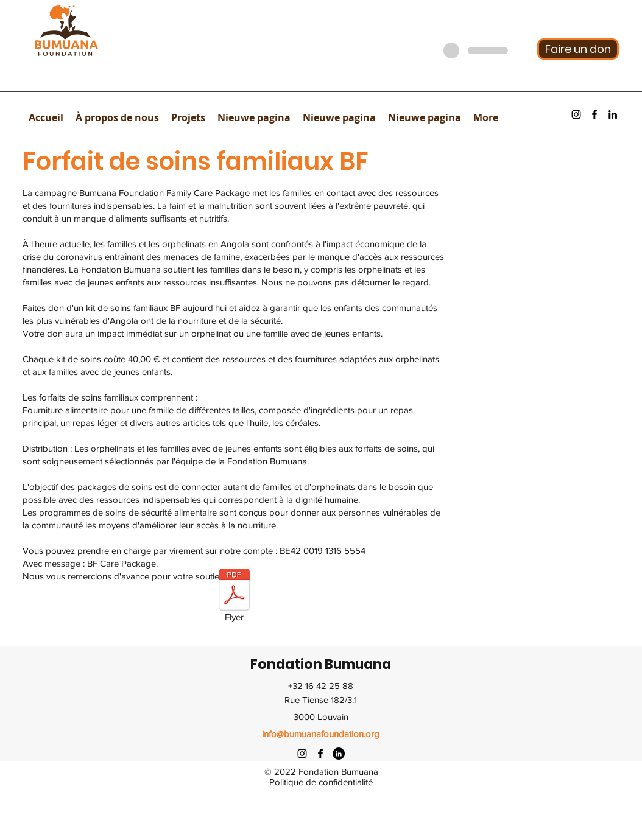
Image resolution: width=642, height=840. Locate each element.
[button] (117, 117)
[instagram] (576, 114)
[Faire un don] (578, 49)
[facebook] (594, 114)
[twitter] (339, 754)
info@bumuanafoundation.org (321, 734)
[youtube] (613, 114)
